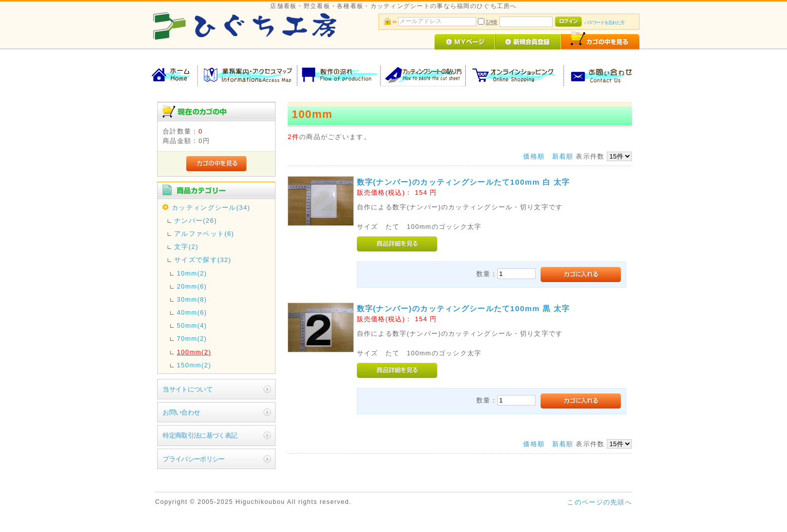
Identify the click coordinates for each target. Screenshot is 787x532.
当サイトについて (187, 389)
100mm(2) (194, 352)
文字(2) (186, 247)
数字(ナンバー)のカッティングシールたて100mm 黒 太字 (464, 308)
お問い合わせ (181, 412)
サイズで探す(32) (203, 260)
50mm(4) (192, 325)
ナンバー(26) (195, 221)
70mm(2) (192, 339)
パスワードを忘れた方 (604, 23)
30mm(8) (192, 299)
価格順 (534, 156)
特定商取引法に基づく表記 (200, 435)
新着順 (563, 156)
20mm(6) (192, 286)
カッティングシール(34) (211, 208)
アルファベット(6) (204, 234)
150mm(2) (194, 365)
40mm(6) (192, 312)
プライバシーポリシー (194, 459)
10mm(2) (192, 273)
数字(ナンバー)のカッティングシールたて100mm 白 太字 (464, 182)
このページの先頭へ (600, 502)
